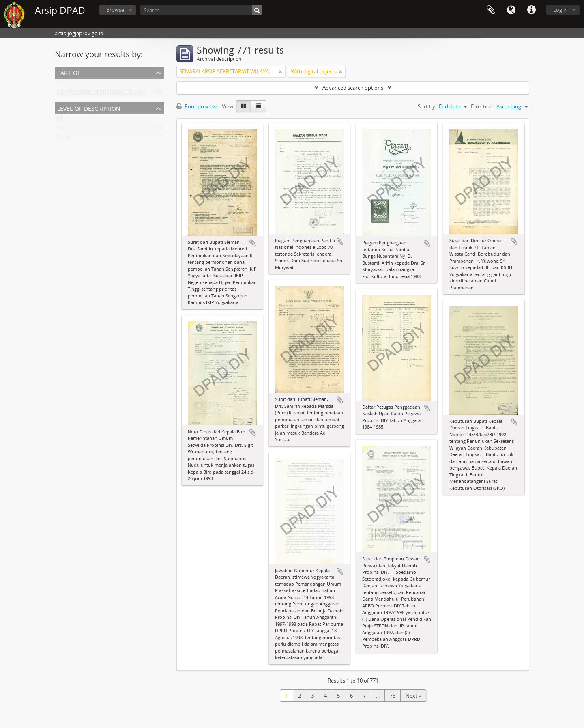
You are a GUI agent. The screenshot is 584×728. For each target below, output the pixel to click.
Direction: (482, 106)
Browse (115, 10)
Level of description (89, 108)
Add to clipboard (253, 243)
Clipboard (491, 10)
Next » (413, 696)
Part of (69, 72)
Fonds (64, 139)
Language (511, 10)
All (59, 84)
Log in (560, 10)
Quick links (531, 10)
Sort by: (427, 106)
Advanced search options (353, 88)
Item (62, 129)
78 (393, 696)
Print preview (196, 106)
